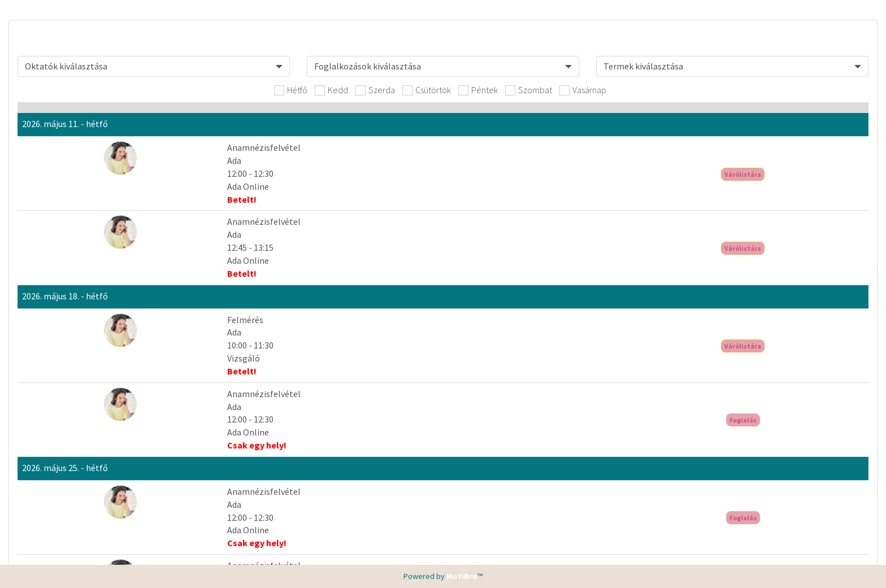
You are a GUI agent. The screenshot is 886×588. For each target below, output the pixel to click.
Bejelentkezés (784, 328)
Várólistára (784, 174)
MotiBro (462, 576)
